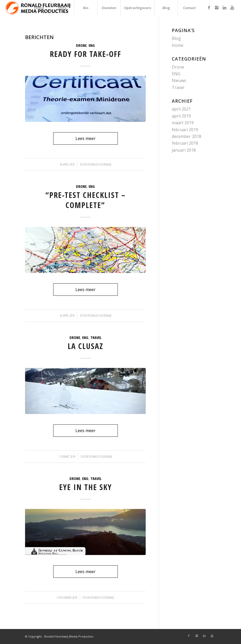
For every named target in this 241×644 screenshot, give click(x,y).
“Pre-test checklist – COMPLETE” (85, 200)
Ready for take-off (85, 54)
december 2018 (186, 136)
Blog (176, 38)
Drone (81, 45)
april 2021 (181, 109)
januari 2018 (184, 150)
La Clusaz (85, 346)
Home (178, 45)
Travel (96, 338)
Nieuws (179, 80)
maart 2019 (183, 123)
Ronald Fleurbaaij (100, 164)
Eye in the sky (85, 487)
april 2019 (181, 116)
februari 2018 (185, 143)
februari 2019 (185, 130)
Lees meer (85, 138)
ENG (92, 45)
